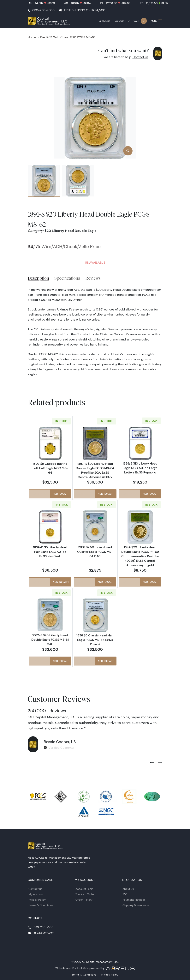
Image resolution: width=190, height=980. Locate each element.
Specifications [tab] (67, 278)
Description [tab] (38, 278)
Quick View (39, 494)
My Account (36, 894)
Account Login (84, 889)
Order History (84, 899)
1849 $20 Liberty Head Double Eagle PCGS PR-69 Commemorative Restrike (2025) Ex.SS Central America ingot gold (140, 556)
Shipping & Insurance (136, 905)
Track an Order (85, 894)
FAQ (125, 894)
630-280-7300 (43, 10)
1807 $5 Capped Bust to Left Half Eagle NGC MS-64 (50, 468)
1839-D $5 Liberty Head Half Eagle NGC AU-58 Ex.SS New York (50, 551)
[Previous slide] (152, 762)
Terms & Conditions (41, 905)
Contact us (140, 57)
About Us (128, 889)
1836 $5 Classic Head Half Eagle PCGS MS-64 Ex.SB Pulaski (95, 640)
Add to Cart (61, 494)
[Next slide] (160, 762)
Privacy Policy (37, 899)
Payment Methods (134, 899)
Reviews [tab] (93, 278)
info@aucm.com (44, 932)
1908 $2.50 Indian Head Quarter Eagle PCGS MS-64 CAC (95, 551)
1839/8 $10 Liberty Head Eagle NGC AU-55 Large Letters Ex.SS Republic (140, 468)
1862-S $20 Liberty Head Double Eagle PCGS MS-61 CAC (50, 640)
